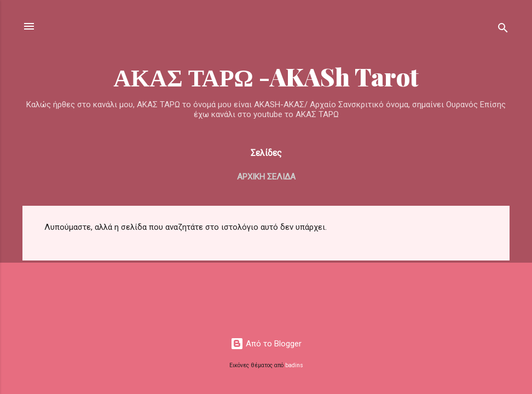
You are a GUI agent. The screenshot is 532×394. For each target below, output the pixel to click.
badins (294, 365)
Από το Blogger (266, 344)
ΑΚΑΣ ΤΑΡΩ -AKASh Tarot (266, 76)
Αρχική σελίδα (266, 177)
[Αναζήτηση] (503, 30)
